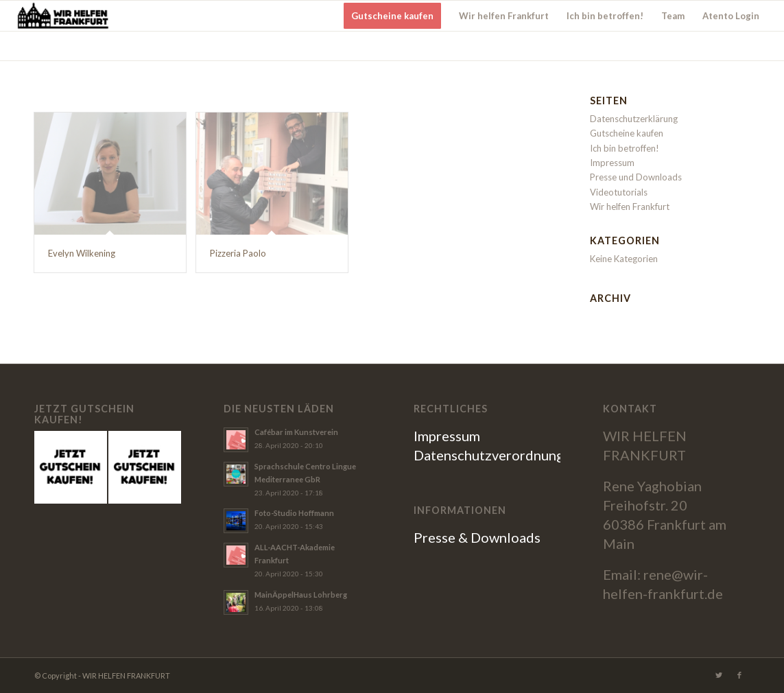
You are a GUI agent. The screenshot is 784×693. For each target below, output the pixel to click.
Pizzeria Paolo (238, 253)
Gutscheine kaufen (627, 133)
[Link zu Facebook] (739, 675)
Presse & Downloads (477, 537)
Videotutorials (619, 192)
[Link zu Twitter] (719, 675)
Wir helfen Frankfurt (630, 207)
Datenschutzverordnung (489, 455)
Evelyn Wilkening (82, 253)
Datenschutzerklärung (634, 119)
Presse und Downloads (636, 177)
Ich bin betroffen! (625, 148)
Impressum (612, 163)
